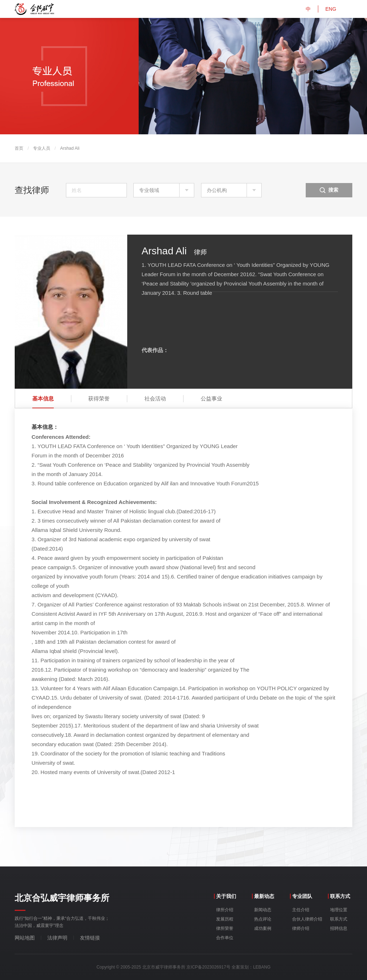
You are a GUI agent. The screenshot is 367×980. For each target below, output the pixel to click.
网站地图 (25, 938)
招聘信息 (339, 928)
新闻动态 (263, 910)
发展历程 (225, 919)
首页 (19, 148)
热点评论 (263, 919)
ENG (331, 9)
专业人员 (42, 148)
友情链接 (90, 938)
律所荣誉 (225, 928)
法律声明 (57, 938)
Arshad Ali (70, 148)
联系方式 (339, 919)
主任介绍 (301, 910)
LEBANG (262, 967)
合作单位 (225, 938)
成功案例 (263, 928)
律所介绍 (225, 910)
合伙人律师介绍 (307, 919)
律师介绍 (301, 928)
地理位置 (339, 910)
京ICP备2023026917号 (208, 967)
